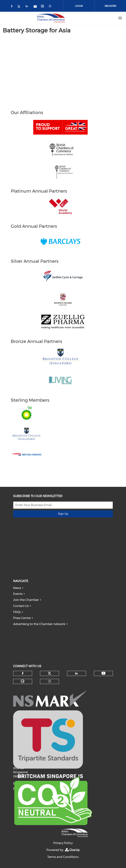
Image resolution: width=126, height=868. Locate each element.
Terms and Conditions (63, 857)
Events (18, 594)
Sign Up (63, 514)
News (17, 588)
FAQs (17, 612)
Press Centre (22, 618)
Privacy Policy (63, 843)
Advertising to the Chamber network (39, 624)
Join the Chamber (26, 600)
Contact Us (21, 606)
